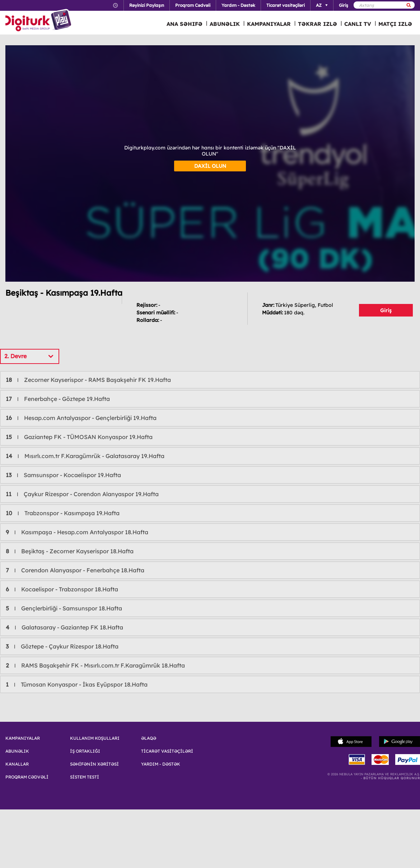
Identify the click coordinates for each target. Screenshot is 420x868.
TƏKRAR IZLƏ (318, 24)
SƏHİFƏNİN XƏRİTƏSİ (94, 764)
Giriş (386, 310)
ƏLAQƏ (149, 738)
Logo (39, 21)
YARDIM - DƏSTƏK (161, 764)
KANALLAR (17, 764)
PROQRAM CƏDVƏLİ (27, 777)
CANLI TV (358, 24)
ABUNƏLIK (225, 24)
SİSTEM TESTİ (85, 777)
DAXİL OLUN (210, 166)
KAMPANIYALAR (269, 24)
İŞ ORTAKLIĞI (85, 751)
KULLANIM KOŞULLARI (95, 738)
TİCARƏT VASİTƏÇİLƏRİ (167, 751)
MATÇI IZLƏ (395, 24)
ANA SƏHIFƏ (185, 24)
